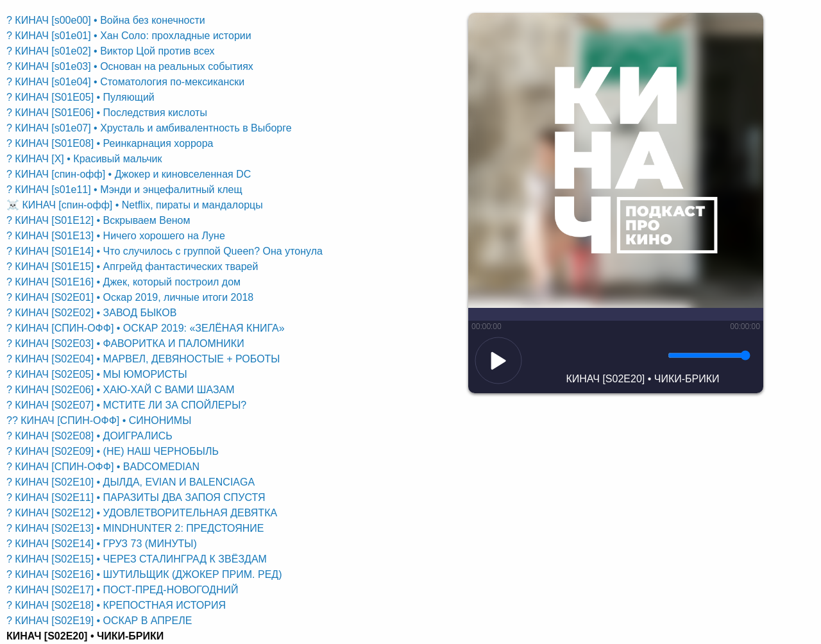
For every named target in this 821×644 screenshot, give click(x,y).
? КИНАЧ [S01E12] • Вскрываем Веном (98, 220)
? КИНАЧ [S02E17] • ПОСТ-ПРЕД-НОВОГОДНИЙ (122, 590)
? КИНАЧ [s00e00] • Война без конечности (106, 20)
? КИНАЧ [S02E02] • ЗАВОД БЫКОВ (91, 313)
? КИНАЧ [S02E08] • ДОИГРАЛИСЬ (89, 436)
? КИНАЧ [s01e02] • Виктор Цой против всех (111, 51)
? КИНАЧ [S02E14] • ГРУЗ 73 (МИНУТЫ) (102, 544)
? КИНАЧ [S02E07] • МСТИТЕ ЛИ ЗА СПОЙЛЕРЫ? (126, 405)
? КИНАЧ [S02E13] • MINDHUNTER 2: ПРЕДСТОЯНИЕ (135, 528)
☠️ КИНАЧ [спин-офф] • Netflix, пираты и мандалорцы (135, 205)
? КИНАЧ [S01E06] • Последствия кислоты (107, 113)
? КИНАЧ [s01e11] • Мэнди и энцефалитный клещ (124, 190)
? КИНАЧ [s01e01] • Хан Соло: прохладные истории (129, 36)
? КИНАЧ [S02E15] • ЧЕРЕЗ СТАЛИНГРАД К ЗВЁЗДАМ (137, 559)
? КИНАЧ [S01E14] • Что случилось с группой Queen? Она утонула (165, 251)
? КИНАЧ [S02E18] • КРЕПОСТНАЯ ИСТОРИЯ (116, 605)
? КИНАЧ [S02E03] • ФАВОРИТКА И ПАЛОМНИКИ (125, 343)
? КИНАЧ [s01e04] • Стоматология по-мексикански (125, 82)
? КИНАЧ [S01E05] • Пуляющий (80, 97)
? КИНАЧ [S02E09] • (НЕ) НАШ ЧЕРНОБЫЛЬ (113, 451)
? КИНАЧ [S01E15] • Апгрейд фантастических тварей (132, 267)
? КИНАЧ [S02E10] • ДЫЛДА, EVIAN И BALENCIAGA (131, 482)
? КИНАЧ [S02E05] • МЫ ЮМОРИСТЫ (97, 374)
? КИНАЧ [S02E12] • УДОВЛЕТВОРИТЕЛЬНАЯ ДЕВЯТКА (142, 513)
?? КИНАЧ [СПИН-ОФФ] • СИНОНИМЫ (99, 420)
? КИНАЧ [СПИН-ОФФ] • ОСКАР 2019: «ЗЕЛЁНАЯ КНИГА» (146, 328)
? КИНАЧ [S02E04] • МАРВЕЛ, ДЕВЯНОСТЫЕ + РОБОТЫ (143, 359)
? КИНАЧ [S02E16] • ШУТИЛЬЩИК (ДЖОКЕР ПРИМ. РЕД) (144, 574)
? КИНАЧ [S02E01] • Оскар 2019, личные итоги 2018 (130, 297)
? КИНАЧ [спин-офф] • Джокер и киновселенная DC (129, 174)
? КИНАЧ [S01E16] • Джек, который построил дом (123, 282)
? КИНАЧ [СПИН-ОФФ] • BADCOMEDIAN (103, 467)
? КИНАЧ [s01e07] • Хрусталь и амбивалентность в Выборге (149, 128)
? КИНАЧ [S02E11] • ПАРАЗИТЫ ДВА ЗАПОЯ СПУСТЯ (136, 497)
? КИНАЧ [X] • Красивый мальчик (84, 159)
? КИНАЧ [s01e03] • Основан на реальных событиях (130, 66)
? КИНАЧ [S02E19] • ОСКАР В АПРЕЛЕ (99, 621)
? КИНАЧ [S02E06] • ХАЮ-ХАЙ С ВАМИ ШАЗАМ (121, 390)
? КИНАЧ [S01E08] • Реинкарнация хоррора (110, 143)
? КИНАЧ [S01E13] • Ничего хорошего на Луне (116, 236)
